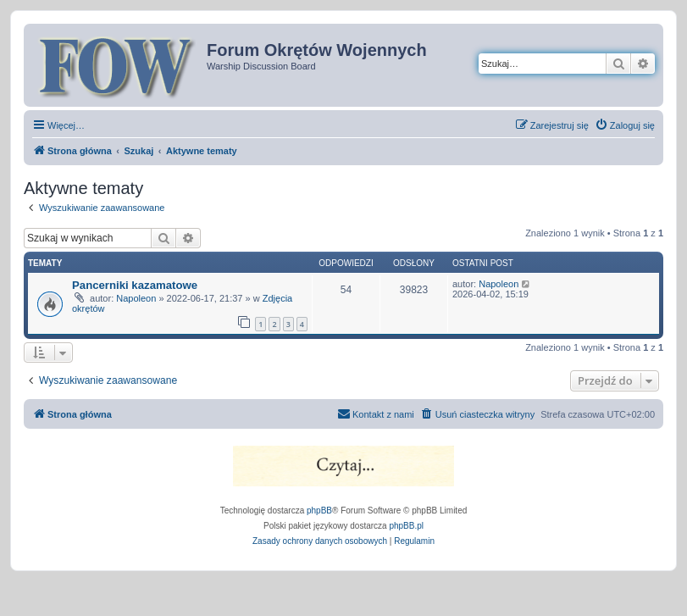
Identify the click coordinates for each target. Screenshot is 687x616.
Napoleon (136, 298)
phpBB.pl (406, 526)
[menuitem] (625, 125)
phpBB (319, 511)
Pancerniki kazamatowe (135, 285)
